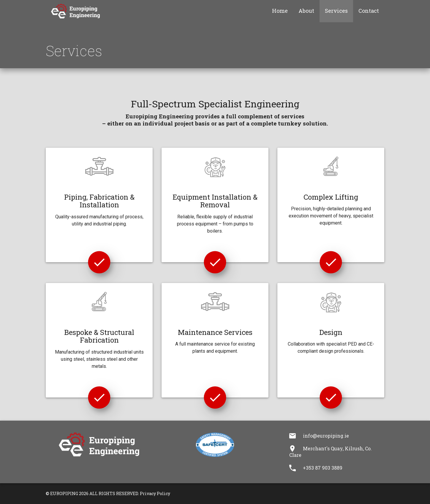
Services (336, 11)
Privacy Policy (155, 493)
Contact (369, 11)
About (306, 11)
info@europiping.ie (326, 436)
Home (280, 11)
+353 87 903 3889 (323, 468)
